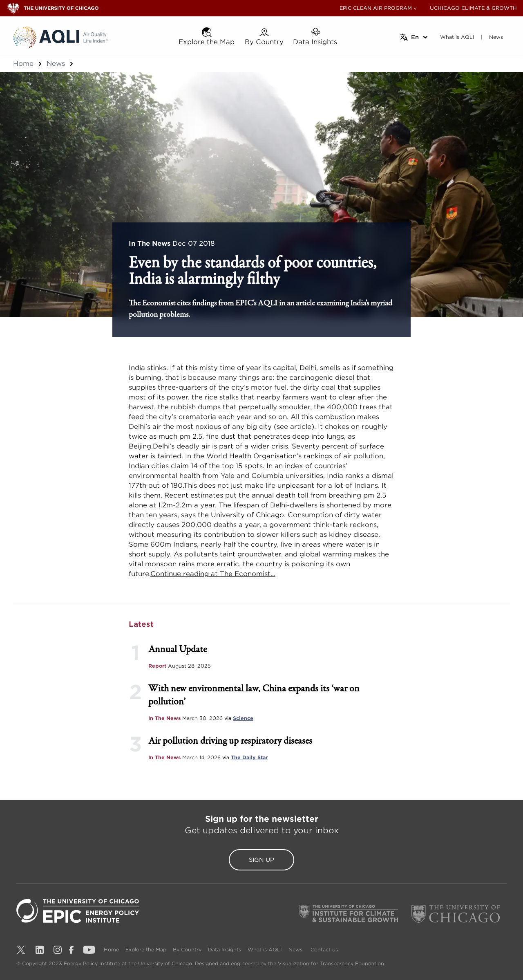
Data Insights (225, 950)
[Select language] (414, 37)
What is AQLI (265, 950)
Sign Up (261, 860)
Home (23, 64)
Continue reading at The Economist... (213, 574)
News (56, 64)
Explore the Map (146, 950)
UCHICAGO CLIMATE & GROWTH (473, 8)
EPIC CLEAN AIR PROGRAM (376, 8)
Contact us (324, 950)
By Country (187, 950)
